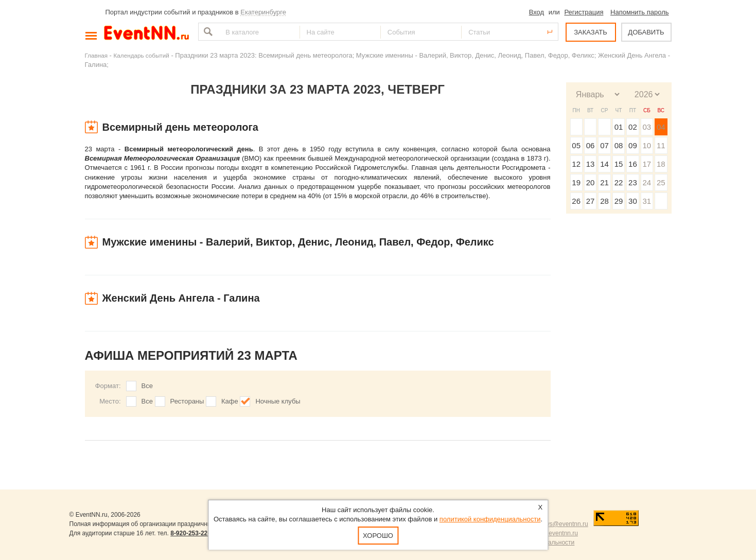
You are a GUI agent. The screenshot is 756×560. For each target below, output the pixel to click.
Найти (207, 32)
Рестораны (187, 401)
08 (619, 145)
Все (147, 386)
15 (619, 164)
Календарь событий (142, 55)
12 (576, 164)
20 (591, 182)
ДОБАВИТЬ (646, 32)
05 (576, 145)
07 (604, 145)
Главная (96, 55)
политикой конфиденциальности (490, 519)
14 (604, 164)
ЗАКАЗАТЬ (591, 32)
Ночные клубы (278, 401)
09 (633, 145)
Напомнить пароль (639, 12)
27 (591, 201)
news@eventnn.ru (563, 524)
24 (647, 182)
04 (661, 127)
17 (647, 164)
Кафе (230, 401)
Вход (537, 12)
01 (619, 127)
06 (591, 145)
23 (633, 182)
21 (604, 182)
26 (576, 201)
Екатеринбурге (263, 12)
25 (661, 182)
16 (633, 164)
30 (633, 201)
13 (591, 164)
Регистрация (584, 12)
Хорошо (378, 536)
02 (633, 127)
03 (647, 127)
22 (619, 182)
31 (647, 201)
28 (604, 201)
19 (576, 182)
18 (661, 164)
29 (619, 201)
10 (647, 145)
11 (661, 145)
